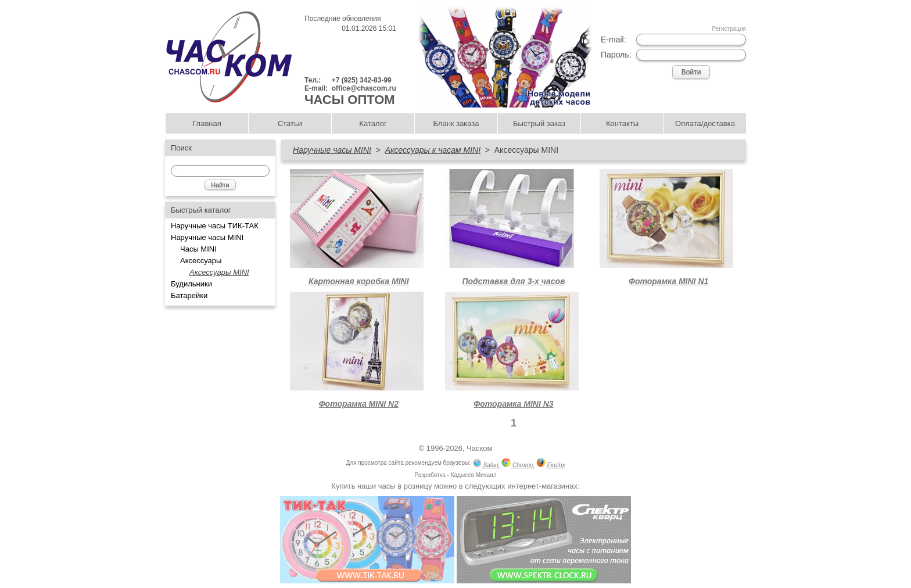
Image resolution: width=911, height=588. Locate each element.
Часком (479, 448)
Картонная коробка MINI (359, 281)
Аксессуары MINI (219, 272)
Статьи (290, 123)
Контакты (622, 123)
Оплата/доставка (705, 123)
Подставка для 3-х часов (513, 281)
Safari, (486, 464)
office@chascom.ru (364, 88)
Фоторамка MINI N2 (359, 404)
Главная (207, 123)
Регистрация (729, 29)
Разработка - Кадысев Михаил (455, 475)
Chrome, (518, 464)
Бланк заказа (456, 123)
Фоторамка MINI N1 (668, 281)
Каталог (373, 123)
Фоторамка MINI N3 (513, 404)
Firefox (550, 464)
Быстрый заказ (539, 123)
